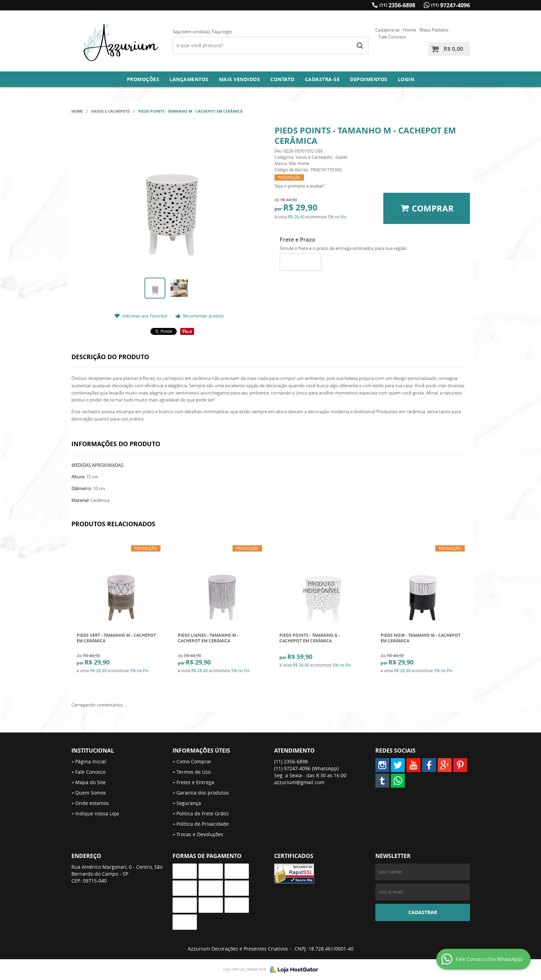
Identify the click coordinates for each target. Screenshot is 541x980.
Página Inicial (91, 761)
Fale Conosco (392, 37)
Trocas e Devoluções (200, 834)
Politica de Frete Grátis (203, 813)
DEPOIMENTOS (369, 79)
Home (409, 30)
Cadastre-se (387, 30)
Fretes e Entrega (195, 782)
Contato (282, 79)
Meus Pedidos (434, 30)
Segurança (189, 803)
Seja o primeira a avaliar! (299, 186)
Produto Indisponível (321, 587)
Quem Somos (91, 793)
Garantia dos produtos (203, 793)
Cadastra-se (322, 79)
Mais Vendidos (240, 79)
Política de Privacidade (203, 824)
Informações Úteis (201, 751)
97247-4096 (451, 5)
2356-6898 (397, 5)
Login (406, 79)
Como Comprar (194, 761)
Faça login (222, 32)
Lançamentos (189, 79)
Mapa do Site (90, 782)
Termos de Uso (194, 772)
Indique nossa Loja (97, 813)
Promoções (143, 79)
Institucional (93, 751)
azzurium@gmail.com (299, 782)
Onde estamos (92, 803)
